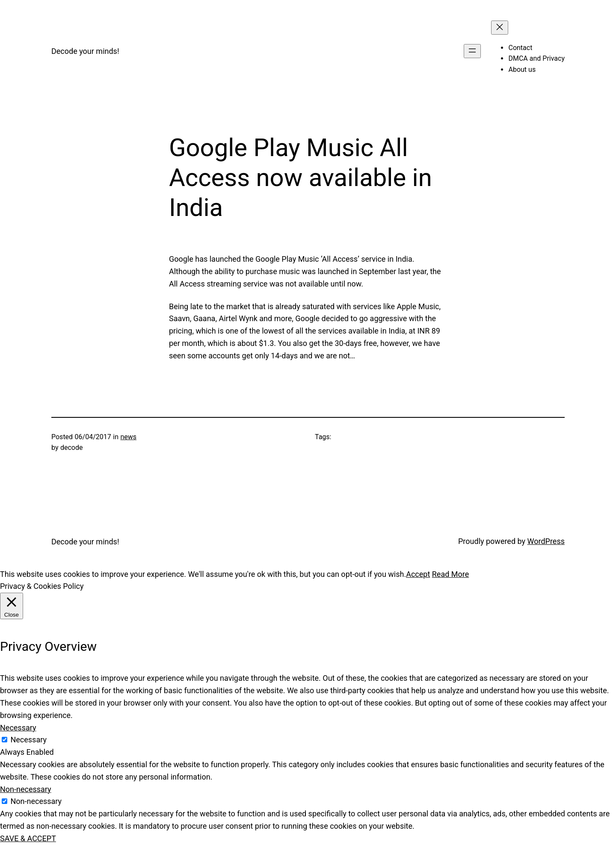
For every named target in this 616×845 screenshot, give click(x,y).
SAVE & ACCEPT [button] (28, 838)
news (128, 437)
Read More (451, 574)
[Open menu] (472, 51)
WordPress (546, 541)
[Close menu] (500, 28)
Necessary (28, 740)
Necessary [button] (18, 728)
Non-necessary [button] (26, 789)
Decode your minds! (85, 51)
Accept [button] (418, 574)
